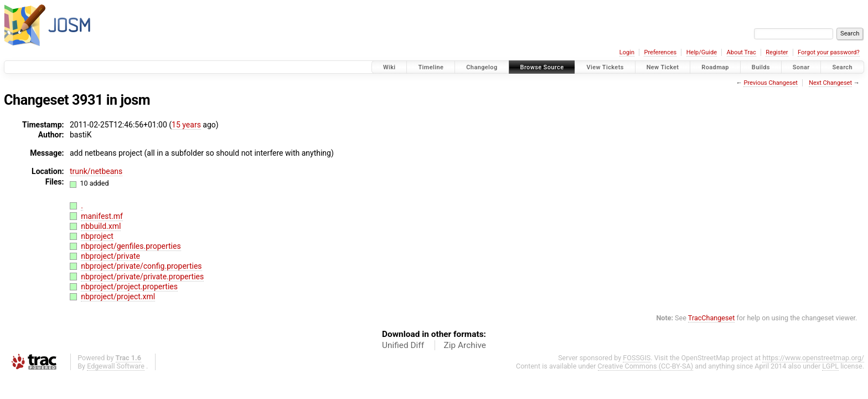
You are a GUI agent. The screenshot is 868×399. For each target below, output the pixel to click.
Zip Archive (465, 345)
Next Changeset (830, 83)
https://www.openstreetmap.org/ (813, 358)
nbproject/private (110, 256)
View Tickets (605, 67)
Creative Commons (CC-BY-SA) (646, 366)
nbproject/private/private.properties (142, 277)
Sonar (801, 67)
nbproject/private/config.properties (141, 266)
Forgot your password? (829, 52)
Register (777, 52)
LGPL (830, 366)
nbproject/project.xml (118, 296)
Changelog (482, 67)
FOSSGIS (637, 358)
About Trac (742, 52)
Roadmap (715, 67)
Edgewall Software (116, 366)
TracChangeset (712, 318)
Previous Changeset (770, 83)
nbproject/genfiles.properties (131, 246)
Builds (761, 67)
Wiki (389, 67)
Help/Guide (702, 52)
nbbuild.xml (101, 226)
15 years (186, 125)
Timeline (431, 67)
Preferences (660, 52)
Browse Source (542, 67)
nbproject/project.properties (129, 287)
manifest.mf (102, 216)
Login (627, 52)
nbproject (97, 236)
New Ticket (663, 67)
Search (842, 67)
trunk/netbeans (96, 171)
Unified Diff (403, 345)
